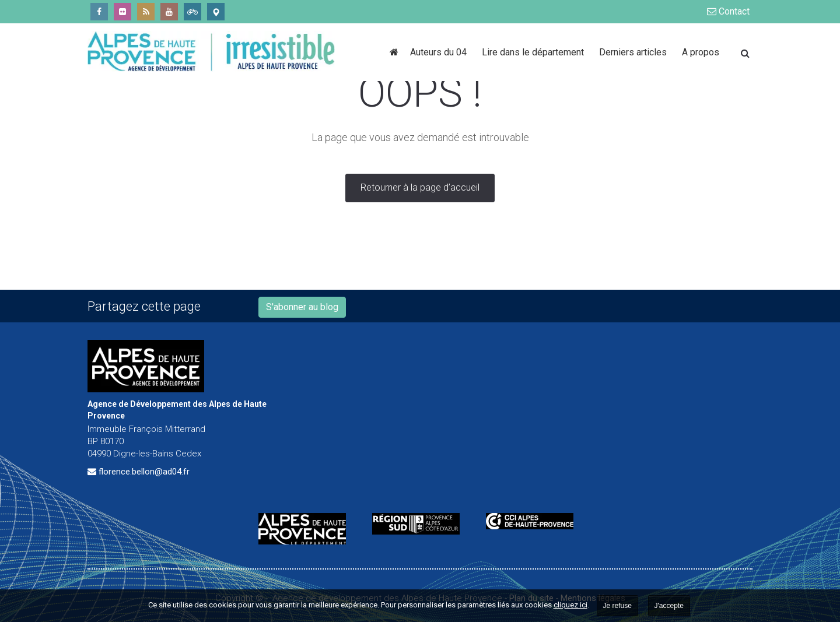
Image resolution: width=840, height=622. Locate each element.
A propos (701, 52)
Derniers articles (635, 52)
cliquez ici (570, 605)
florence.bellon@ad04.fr (144, 472)
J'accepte (669, 606)
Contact (728, 11)
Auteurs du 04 (440, 52)
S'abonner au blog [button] (302, 307)
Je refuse (617, 606)
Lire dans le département (535, 52)
